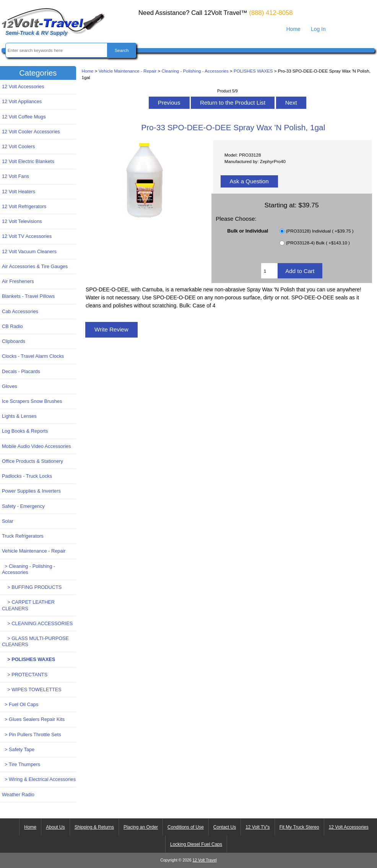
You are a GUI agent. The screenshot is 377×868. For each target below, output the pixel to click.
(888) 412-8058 (271, 13)
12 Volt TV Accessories (27, 236)
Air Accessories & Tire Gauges (35, 266)
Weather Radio (18, 794)
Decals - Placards (21, 371)
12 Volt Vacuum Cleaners (29, 251)
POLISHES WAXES (253, 71)
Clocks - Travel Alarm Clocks (33, 356)
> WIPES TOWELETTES (32, 689)
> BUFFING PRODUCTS (32, 587)
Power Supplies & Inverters (31, 491)
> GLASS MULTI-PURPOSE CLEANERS (35, 641)
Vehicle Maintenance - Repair (128, 71)
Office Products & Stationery (32, 461)
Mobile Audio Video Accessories (37, 446)
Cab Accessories (20, 311)
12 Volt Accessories (23, 86)
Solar (8, 521)
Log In (318, 29)
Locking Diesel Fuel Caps (196, 844)
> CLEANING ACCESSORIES (37, 623)
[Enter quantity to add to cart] (270, 271)
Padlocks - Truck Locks (27, 476)
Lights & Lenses (19, 416)
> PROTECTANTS (25, 675)
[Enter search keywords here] (57, 50)
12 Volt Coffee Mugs (24, 117)
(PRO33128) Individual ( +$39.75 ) (320, 231)
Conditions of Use (186, 827)
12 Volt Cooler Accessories (31, 132)
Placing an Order (141, 827)
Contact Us (225, 827)
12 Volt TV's (258, 827)
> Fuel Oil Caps (20, 704)
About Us (55, 827)
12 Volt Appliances (22, 101)
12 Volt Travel (205, 860)
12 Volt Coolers (18, 146)
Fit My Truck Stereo (299, 827)
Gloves (10, 386)
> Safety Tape (18, 749)
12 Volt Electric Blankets (28, 161)
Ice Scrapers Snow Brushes (32, 401)
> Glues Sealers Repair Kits (33, 719)
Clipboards (14, 341)
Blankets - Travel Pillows (28, 296)
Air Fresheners (18, 281)
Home (293, 29)
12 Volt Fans (15, 176)
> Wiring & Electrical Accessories (39, 779)
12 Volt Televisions (22, 221)
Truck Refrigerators (23, 536)
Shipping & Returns (94, 827)
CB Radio (12, 326)
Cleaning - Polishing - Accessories (195, 71)
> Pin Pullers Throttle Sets (32, 735)
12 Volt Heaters (19, 192)
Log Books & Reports (25, 431)
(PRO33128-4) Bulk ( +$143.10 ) (318, 243)
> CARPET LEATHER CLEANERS (28, 605)
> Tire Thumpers (21, 764)
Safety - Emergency (23, 506)
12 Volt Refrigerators (24, 206)
